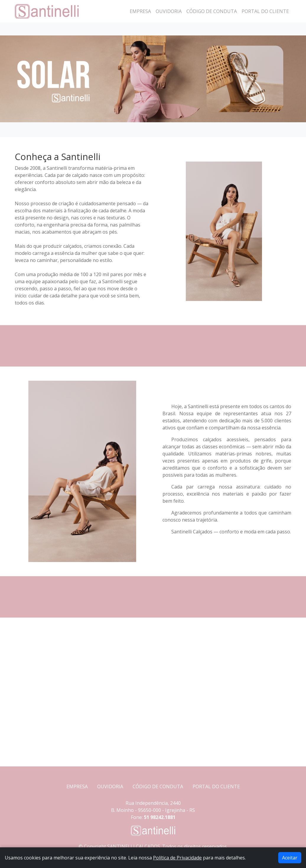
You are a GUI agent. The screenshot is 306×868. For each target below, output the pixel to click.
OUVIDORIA (110, 786)
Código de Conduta (212, 11)
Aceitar (290, 858)
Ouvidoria (169, 11)
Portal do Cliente (265, 11)
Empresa (140, 11)
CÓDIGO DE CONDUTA (158, 786)
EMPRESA (77, 786)
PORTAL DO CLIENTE (216, 786)
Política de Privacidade (177, 858)
